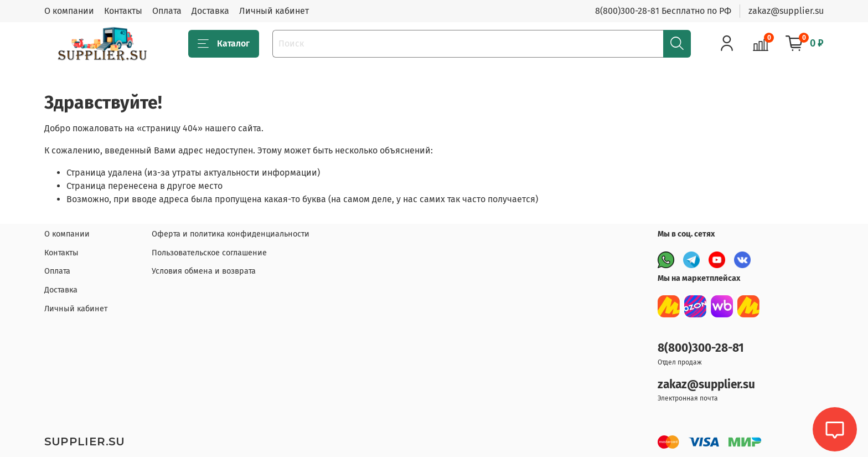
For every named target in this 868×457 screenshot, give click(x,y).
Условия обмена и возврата (204, 271)
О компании (69, 11)
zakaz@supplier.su (786, 11)
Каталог (224, 44)
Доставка (210, 11)
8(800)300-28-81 (701, 348)
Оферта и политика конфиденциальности (231, 234)
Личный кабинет (274, 11)
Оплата (167, 11)
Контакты (123, 11)
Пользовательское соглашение (209, 253)
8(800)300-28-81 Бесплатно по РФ (663, 11)
